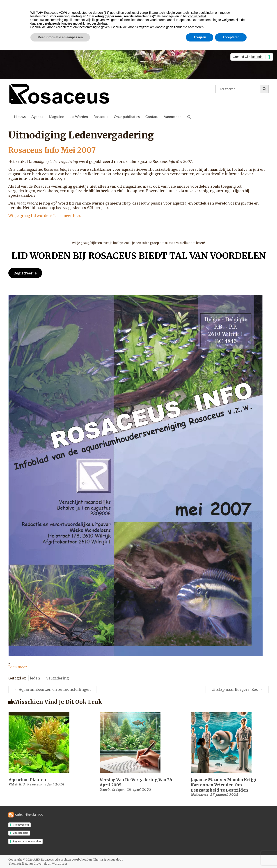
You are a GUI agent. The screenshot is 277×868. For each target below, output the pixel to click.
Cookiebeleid (21, 833)
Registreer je (25, 273)
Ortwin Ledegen (112, 790)
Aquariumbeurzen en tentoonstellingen (52, 689)
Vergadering (57, 678)
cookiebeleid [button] (197, 16)
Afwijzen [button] (200, 37)
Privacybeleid (21, 825)
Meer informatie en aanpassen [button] (60, 37)
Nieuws (20, 116)
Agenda (37, 116)
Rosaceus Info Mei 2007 (56, 150)
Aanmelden (173, 116)
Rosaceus (101, 116)
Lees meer (18, 667)
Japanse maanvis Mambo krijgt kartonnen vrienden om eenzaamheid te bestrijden (224, 785)
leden (35, 678)
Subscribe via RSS (29, 815)
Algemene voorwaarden (27, 841)
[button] (189, 117)
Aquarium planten (27, 780)
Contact (152, 116)
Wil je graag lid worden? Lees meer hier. (45, 216)
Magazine (56, 116)
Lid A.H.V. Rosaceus (25, 784)
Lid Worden (79, 116)
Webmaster (199, 795)
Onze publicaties (127, 116)
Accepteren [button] (231, 37)
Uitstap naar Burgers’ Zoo (237, 689)
